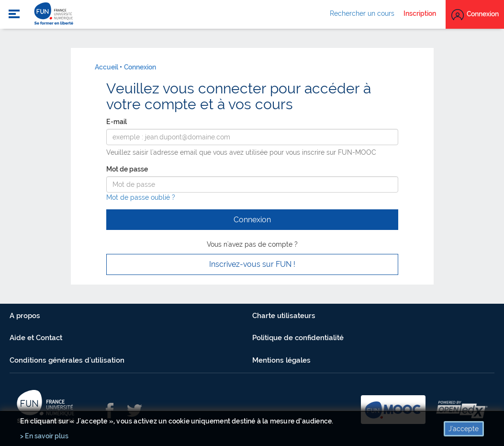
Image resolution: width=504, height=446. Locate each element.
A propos (25, 316)
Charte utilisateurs (284, 316)
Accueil (106, 67)
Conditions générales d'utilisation (67, 360)
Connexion (140, 67)
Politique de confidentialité (298, 338)
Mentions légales (281, 360)
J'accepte (464, 429)
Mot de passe (127, 169)
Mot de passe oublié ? (141, 197)
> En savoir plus (44, 436)
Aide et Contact (36, 338)
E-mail (117, 122)
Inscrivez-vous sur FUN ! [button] (252, 264)
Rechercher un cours (362, 13)
